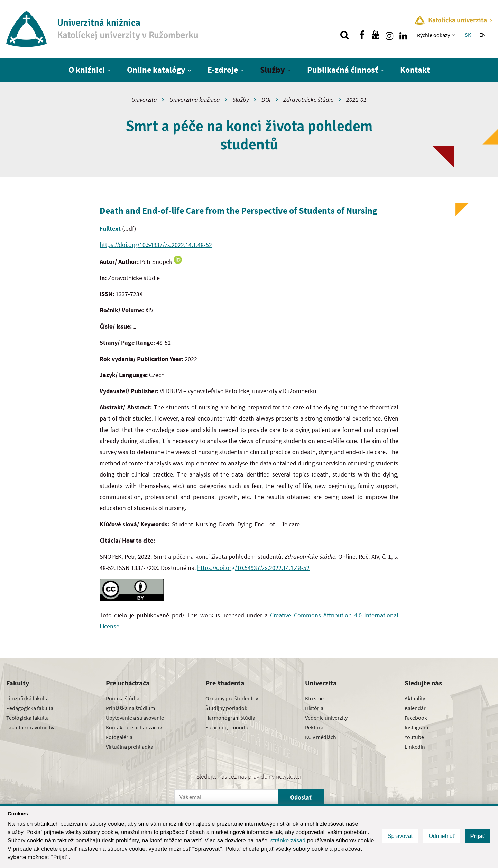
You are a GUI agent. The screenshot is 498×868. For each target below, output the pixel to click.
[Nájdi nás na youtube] (376, 35)
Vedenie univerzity (326, 718)
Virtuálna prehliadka (130, 747)
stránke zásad (288, 841)
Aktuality (415, 698)
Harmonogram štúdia (230, 718)
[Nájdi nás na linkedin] (403, 35)
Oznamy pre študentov (232, 698)
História (314, 708)
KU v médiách (321, 737)
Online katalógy (156, 70)
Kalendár (415, 708)
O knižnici (87, 70)
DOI (266, 99)
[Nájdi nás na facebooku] (362, 35)
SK (468, 35)
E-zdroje (223, 70)
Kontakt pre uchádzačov (134, 727)
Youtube (414, 737)
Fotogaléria (119, 737)
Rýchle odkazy (434, 35)
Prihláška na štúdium (130, 708)
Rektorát (315, 727)
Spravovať (400, 836)
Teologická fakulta (27, 718)
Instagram (416, 727)
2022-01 (356, 99)
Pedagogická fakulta (30, 708)
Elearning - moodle (227, 727)
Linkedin (415, 747)
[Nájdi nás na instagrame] (389, 35)
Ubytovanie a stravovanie (135, 718)
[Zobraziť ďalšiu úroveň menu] (454, 35)
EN (482, 35)
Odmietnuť (441, 836)
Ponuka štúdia (123, 698)
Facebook (416, 718)
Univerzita (144, 99)
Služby (273, 70)
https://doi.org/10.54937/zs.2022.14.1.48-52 (156, 245)
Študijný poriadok (226, 708)
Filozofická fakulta (27, 698)
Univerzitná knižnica (195, 99)
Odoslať (301, 797)
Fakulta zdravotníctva (31, 727)
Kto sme (314, 698)
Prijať (478, 836)
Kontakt (415, 70)
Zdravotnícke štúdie (308, 99)
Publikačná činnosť (343, 70)
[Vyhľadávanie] (344, 35)
